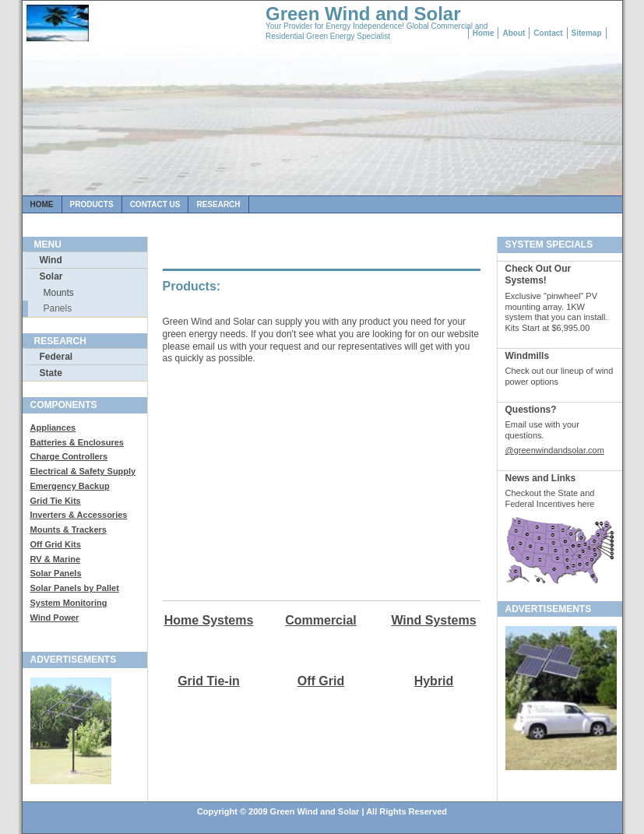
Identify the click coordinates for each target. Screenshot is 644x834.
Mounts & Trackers (69, 530)
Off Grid (321, 681)
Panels (58, 308)
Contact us (155, 204)
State (51, 373)
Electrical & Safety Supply (83, 471)
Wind (51, 260)
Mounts (59, 293)
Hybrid (434, 681)
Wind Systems (433, 620)
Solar (51, 276)
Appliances (53, 428)
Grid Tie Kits (56, 501)
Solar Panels (56, 573)
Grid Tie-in (209, 681)
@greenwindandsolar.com (555, 450)
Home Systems (209, 620)
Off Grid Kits (56, 544)
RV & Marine (56, 559)
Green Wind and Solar (363, 14)
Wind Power (55, 618)
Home (42, 204)
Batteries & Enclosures (77, 442)
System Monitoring (69, 603)
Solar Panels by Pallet (75, 588)
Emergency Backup (70, 486)
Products (92, 204)
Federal (56, 357)
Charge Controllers (69, 456)
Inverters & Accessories (79, 515)
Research (218, 204)
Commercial (321, 620)
